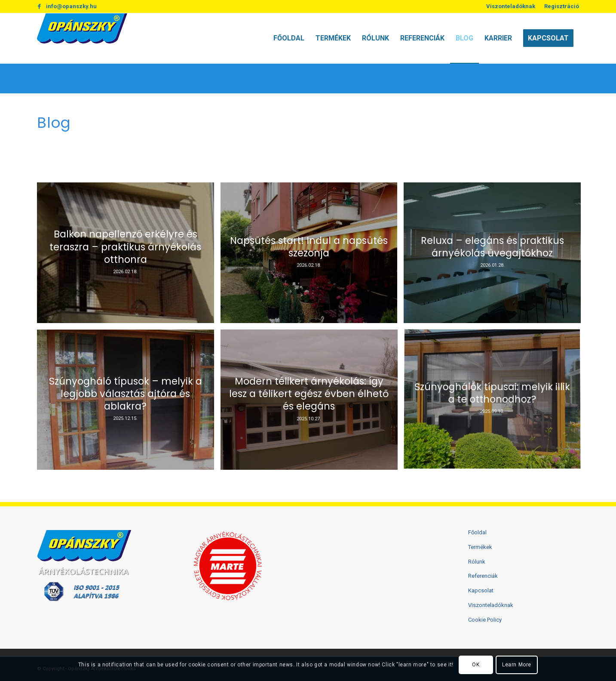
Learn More (517, 665)
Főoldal (477, 532)
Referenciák (483, 576)
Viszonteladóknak (511, 6)
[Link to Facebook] (40, 6)
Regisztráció (562, 6)
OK (476, 665)
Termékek (480, 547)
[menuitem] (511, 6)
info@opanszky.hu (71, 6)
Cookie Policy (485, 620)
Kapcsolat (481, 590)
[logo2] (82, 38)
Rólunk (477, 562)
